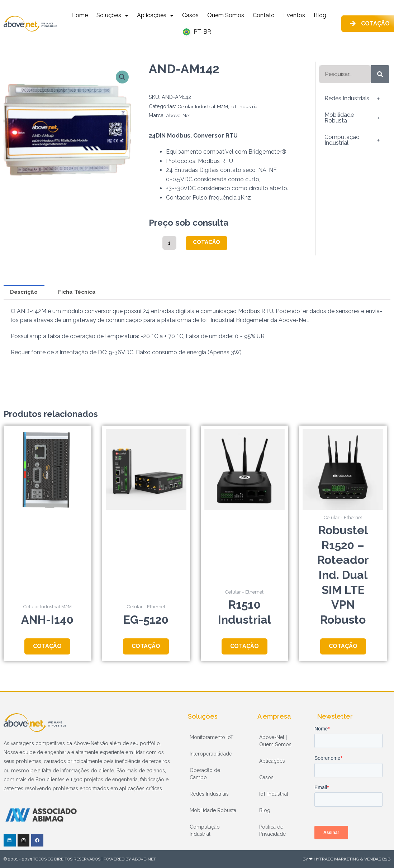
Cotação (208, 242)
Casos (190, 15)
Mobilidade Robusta (354, 118)
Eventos (294, 15)
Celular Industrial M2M (204, 106)
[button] (122, 77)
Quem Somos (226, 15)
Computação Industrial (354, 140)
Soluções (112, 15)
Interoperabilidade (211, 754)
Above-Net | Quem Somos (275, 741)
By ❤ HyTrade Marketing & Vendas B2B (346, 859)
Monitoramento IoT (212, 737)
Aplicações (155, 15)
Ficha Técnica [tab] (82, 293)
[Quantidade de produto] (170, 243)
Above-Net (179, 115)
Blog (320, 15)
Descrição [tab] (25, 293)
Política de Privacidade (272, 830)
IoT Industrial (248, 106)
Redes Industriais (354, 99)
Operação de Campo (205, 774)
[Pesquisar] (380, 74)
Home (80, 15)
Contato (264, 15)
